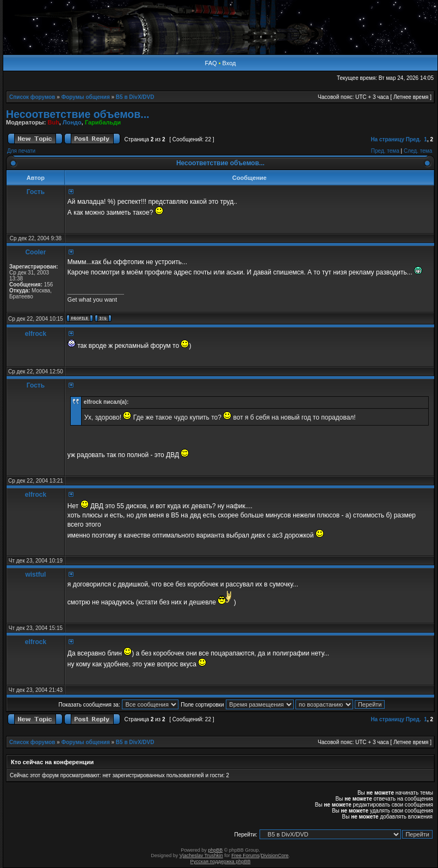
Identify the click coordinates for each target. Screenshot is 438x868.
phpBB (215, 850)
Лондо (72, 122)
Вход (229, 63)
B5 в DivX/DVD (135, 97)
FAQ (211, 63)
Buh (53, 122)
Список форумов (32, 97)
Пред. (414, 139)
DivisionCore (274, 855)
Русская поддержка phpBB (221, 861)
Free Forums (245, 855)
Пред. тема (385, 151)
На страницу (387, 139)
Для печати (21, 151)
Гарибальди (103, 122)
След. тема (418, 151)
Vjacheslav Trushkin (201, 855)
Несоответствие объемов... (78, 114)
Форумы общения (86, 97)
